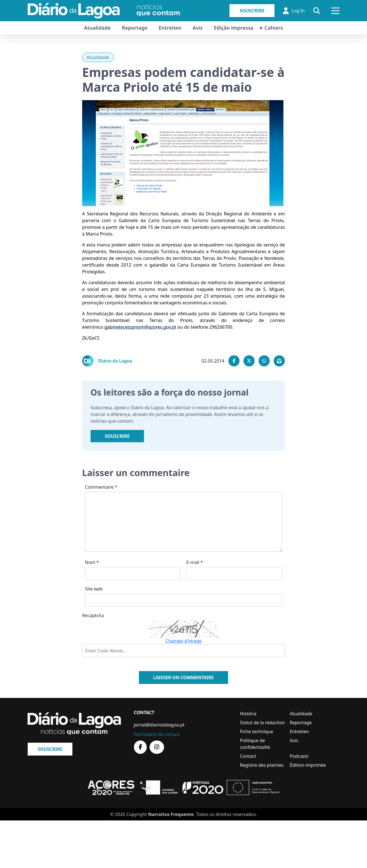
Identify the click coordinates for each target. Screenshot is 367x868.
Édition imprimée (308, 765)
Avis (198, 28)
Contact (248, 756)
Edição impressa (234, 28)
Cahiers (274, 28)
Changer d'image (183, 641)
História (248, 714)
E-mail (194, 562)
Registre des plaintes (262, 765)
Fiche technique (257, 731)
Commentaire (101, 487)
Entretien (170, 28)
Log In (294, 11)
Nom (92, 562)
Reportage (135, 28)
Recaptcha (93, 615)
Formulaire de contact (157, 734)
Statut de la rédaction (263, 723)
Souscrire (252, 11)
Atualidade (97, 28)
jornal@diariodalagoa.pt (159, 725)
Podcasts (299, 756)
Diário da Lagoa (115, 361)
